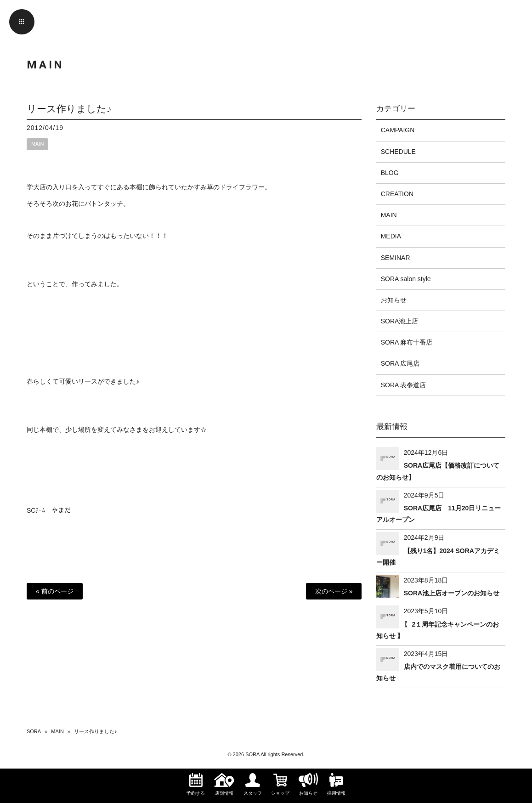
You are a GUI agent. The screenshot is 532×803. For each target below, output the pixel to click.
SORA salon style (406, 279)
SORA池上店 (400, 321)
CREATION (397, 194)
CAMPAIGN (398, 130)
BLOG (390, 173)
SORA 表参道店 (404, 385)
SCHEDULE (398, 152)
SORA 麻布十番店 (407, 342)
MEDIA (391, 236)
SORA (34, 731)
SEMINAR (396, 258)
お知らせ (394, 300)
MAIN (38, 144)
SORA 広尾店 (400, 363)
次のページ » (334, 591)
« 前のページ (55, 591)
